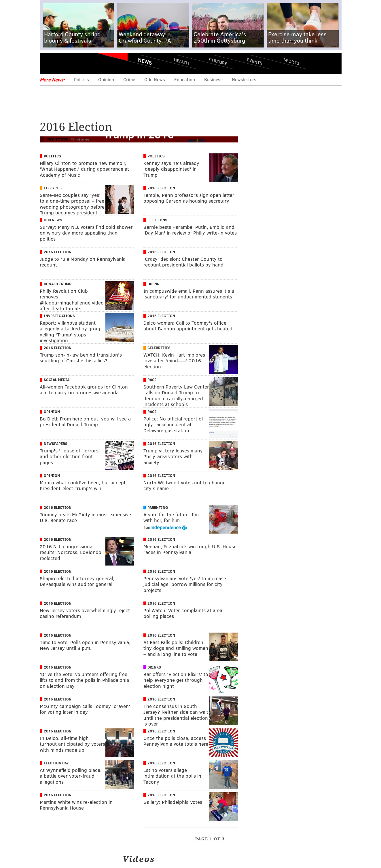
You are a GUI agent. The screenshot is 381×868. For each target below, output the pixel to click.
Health (181, 61)
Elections (157, 220)
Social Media (57, 380)
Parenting (158, 507)
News (145, 61)
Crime (129, 79)
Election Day (56, 763)
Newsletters (244, 79)
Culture (218, 61)
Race (152, 380)
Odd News (155, 79)
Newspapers (56, 443)
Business (213, 79)
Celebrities (159, 348)
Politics (81, 79)
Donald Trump (58, 284)
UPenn (153, 284)
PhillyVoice (79, 63)
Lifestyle (53, 188)
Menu (49, 63)
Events (254, 61)
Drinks (154, 667)
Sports (291, 61)
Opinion (106, 79)
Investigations (59, 316)
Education (185, 79)
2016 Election (161, 188)
